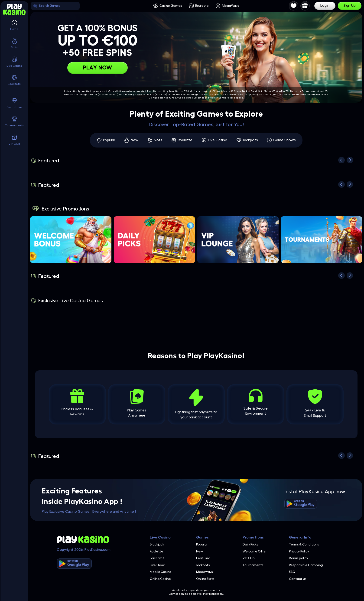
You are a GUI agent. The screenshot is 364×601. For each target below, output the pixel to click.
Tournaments (253, 565)
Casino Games (171, 6)
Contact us (298, 579)
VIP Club (249, 558)
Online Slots (205, 579)
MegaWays (231, 6)
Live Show (157, 565)
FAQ (292, 572)
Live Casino (218, 140)
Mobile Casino (161, 572)
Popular (109, 140)
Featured (203, 558)
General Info (300, 537)
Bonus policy (299, 558)
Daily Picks (250, 544)
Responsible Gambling (306, 565)
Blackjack (157, 544)
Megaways (205, 572)
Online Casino (160, 579)
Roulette (202, 6)
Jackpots (250, 140)
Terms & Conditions (304, 544)
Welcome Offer (255, 551)
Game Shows (284, 140)
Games (203, 537)
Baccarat (157, 558)
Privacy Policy (299, 551)
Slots (158, 140)
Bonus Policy (226, 98)
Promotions (253, 537)
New (135, 140)
